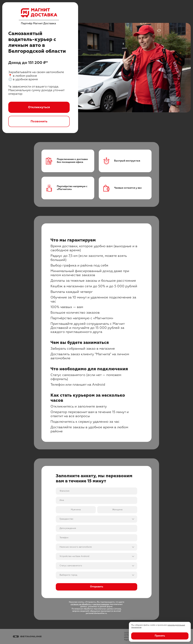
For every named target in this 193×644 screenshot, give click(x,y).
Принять (160, 636)
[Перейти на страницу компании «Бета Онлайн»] (27, 636)
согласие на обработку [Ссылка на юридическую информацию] (81, 604)
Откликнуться (39, 107)
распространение (101, 604)
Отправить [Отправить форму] (97, 587)
